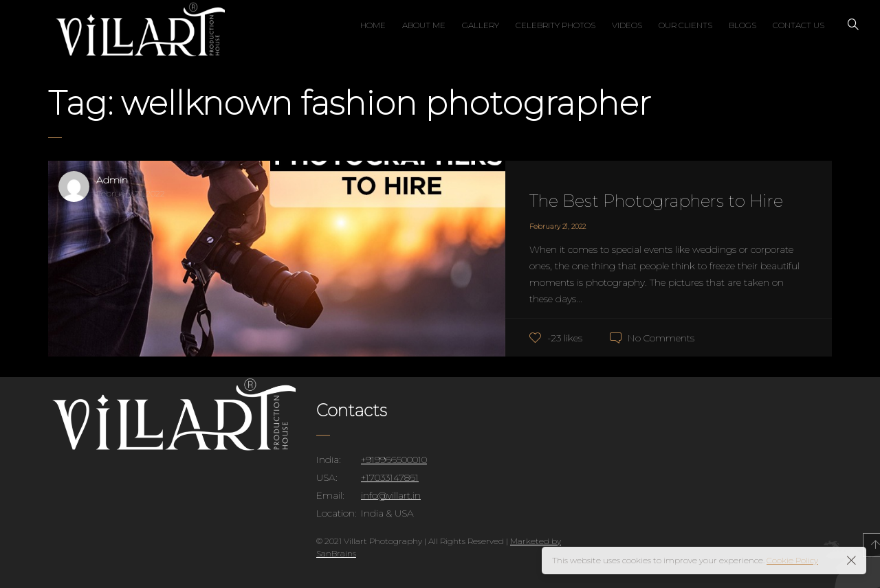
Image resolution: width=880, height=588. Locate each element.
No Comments (661, 338)
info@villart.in (391, 495)
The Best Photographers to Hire (656, 201)
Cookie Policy (792, 560)
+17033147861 (390, 477)
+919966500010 (394, 460)
